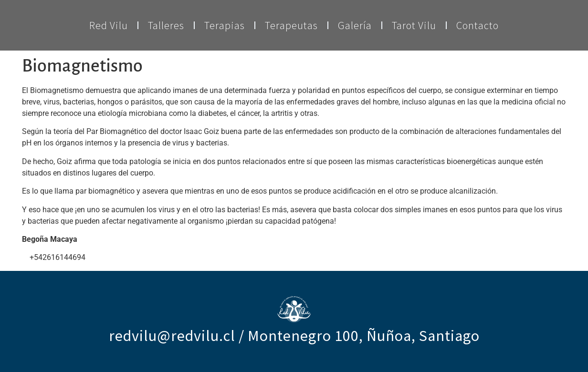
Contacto (478, 25)
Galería (355, 25)
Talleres (166, 25)
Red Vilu (109, 25)
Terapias (225, 25)
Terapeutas (291, 25)
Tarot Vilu (414, 25)
